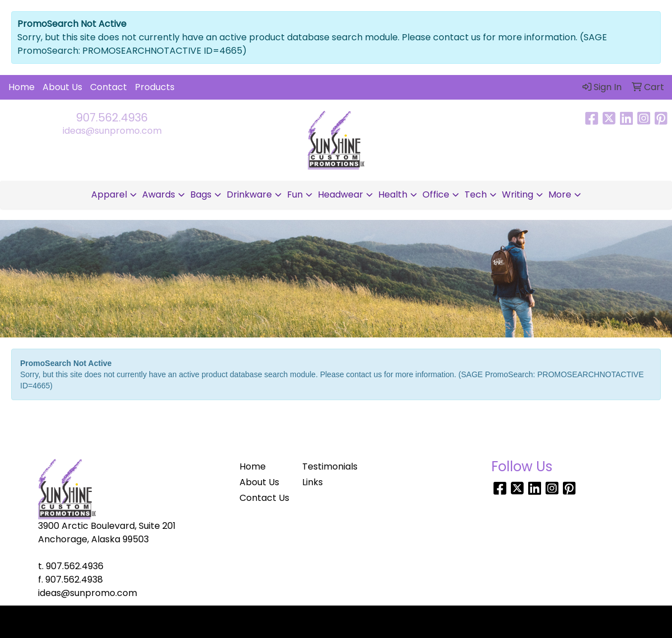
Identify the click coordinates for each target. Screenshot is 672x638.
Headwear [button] (340, 194)
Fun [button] (295, 194)
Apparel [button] (109, 194)
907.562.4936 (112, 118)
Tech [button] (476, 194)
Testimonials (330, 466)
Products (155, 87)
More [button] (560, 194)
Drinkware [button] (249, 194)
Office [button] (436, 194)
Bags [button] (201, 194)
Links (312, 482)
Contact (109, 87)
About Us (62, 87)
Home (22, 87)
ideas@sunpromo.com (112, 131)
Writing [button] (518, 194)
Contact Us (264, 498)
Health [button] (393, 194)
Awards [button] (159, 194)
